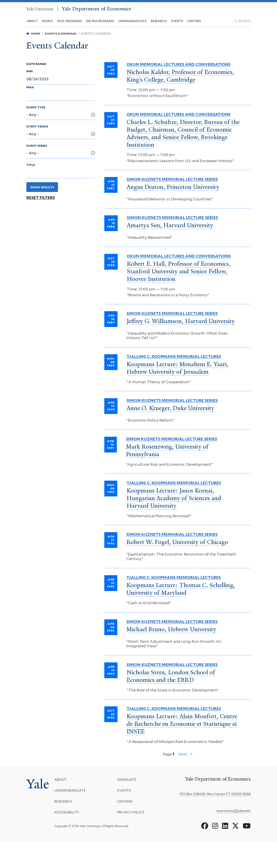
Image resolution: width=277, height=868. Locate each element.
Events (177, 24)
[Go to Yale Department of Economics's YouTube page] (247, 852)
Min (30, 77)
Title (31, 171)
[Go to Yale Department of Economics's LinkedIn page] (225, 852)
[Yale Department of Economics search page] (242, 24)
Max (30, 93)
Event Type (36, 113)
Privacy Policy (132, 839)
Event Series (37, 151)
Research (67, 828)
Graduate (128, 806)
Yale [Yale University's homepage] (39, 812)
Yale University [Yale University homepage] (42, 10)
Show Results (42, 193)
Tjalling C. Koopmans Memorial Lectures (174, 374)
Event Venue (37, 132)
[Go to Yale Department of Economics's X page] (235, 852)
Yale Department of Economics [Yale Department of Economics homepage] (117, 10)
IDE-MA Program (100, 24)
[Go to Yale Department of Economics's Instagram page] (215, 852)
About (64, 806)
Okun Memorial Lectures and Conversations (179, 70)
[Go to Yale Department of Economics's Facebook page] (205, 852)
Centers (194, 24)
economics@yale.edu (234, 837)
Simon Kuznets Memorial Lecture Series (172, 189)
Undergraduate (73, 817)
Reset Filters (41, 204)
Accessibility (70, 839)
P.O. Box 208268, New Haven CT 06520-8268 (215, 820)
